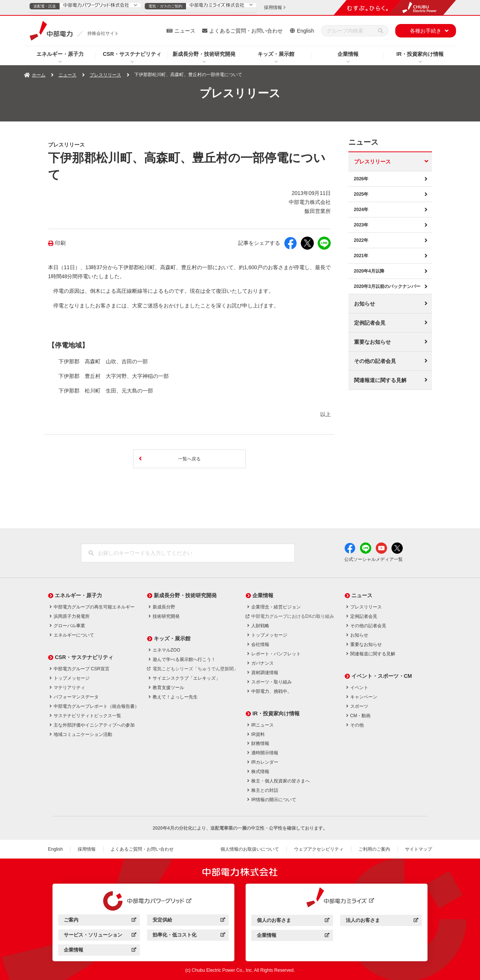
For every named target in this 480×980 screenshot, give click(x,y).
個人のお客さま (293, 921)
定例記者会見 (370, 323)
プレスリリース (105, 75)
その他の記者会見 (375, 361)
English (306, 31)
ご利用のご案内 (374, 849)
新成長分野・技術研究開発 (204, 54)
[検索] (381, 31)
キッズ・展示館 (276, 54)
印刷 (60, 243)
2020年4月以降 (369, 271)
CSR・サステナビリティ (132, 54)
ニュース (185, 31)
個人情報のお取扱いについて (250, 849)
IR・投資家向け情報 (420, 54)
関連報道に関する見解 (380, 380)
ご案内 (100, 921)
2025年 (361, 194)
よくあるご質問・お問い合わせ (246, 31)
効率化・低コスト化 (189, 936)
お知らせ (364, 304)
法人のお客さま (382, 921)
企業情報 (348, 54)
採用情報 (87, 849)
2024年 (361, 210)
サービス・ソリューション (100, 936)
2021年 (361, 256)
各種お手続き (426, 31)
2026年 (361, 179)
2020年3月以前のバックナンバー (387, 286)
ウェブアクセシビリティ (319, 849)
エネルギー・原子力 (60, 54)
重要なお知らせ (372, 342)
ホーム (39, 75)
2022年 (361, 240)
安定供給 (189, 921)
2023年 (361, 225)
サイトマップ (418, 849)
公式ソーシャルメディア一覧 (373, 559)
